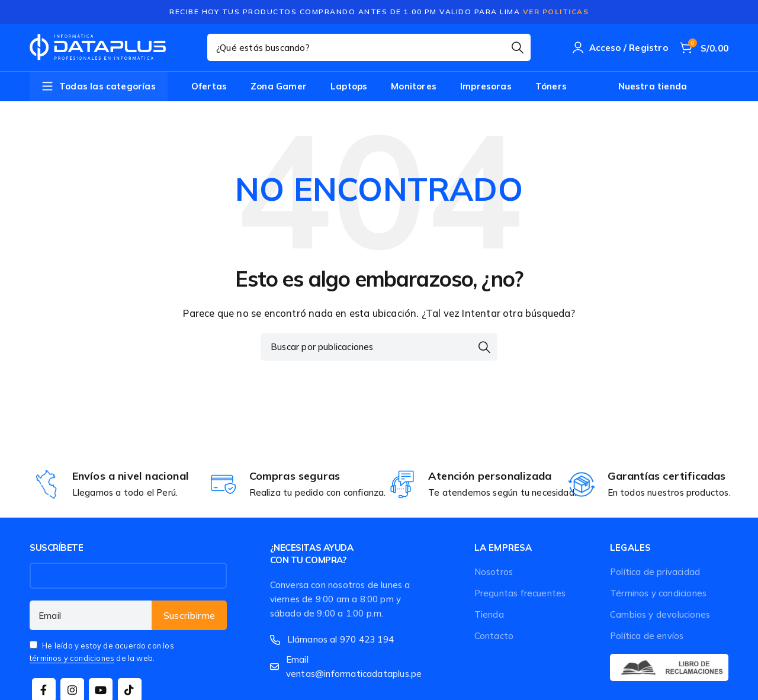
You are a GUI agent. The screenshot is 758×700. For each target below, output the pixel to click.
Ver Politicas (556, 12)
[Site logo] (98, 47)
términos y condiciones (72, 658)
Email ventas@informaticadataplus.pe (354, 667)
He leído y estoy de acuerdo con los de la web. (102, 651)
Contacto (494, 636)
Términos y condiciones (658, 593)
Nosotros (494, 572)
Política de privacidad (655, 572)
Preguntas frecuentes (520, 593)
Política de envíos (647, 636)
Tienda (489, 614)
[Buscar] (369, 47)
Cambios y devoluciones (660, 614)
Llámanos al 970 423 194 (341, 639)
